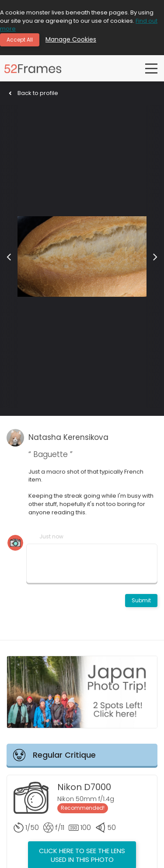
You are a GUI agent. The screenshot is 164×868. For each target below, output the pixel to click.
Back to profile (33, 93)
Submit (141, 600)
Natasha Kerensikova (68, 438)
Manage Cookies (71, 39)
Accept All (20, 40)
